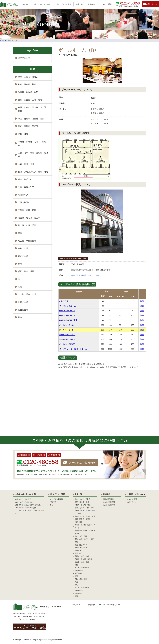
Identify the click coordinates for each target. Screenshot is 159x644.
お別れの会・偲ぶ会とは (43, 4)
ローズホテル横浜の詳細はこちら (85, 275)
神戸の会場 (23, 256)
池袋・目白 (23, 134)
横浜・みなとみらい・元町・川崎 (73, 259)
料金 (52, 505)
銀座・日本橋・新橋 (27, 84)
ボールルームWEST (67, 339)
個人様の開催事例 (109, 505)
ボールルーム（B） (67, 330)
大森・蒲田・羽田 (26, 164)
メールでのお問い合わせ (82, 463)
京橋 (20, 233)
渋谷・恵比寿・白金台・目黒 (31, 119)
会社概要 (92, 605)
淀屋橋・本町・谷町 (27, 210)
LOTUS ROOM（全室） (69, 320)
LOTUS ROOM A (67, 315)
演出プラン (54, 502)
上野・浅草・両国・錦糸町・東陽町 (33, 155)
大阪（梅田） (24, 202)
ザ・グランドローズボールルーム (73, 349)
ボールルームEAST (67, 344)
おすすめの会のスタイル (24, 502)
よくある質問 (132, 499)
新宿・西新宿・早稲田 (28, 126)
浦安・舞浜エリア (26, 179)
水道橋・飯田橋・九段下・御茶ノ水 (33, 143)
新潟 (20, 317)
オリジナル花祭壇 (56, 499)
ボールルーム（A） (67, 335)
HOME (26, 4)
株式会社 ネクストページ (37, 607)
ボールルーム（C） (67, 325)
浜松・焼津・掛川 (26, 271)
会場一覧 (79, 4)
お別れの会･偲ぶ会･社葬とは (27, 494)
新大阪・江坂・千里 (27, 225)
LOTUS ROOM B (67, 311)
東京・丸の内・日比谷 (28, 77)
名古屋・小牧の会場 (27, 241)
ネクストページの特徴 (23, 499)
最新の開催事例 (108, 499)
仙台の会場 (23, 310)
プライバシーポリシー (111, 605)
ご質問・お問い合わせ (136, 494)
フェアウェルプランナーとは (26, 508)
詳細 (142, 301)
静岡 (20, 264)
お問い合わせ (151, 4)
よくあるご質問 (106, 4)
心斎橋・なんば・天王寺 (29, 218)
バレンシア (64, 301)
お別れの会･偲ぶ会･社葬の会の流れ (28, 505)
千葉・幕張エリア (26, 187)
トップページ (77, 605)
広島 (20, 287)
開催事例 (91, 4)
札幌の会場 (23, 302)
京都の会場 (23, 248)
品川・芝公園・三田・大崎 (30, 100)
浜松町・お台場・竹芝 (28, 92)
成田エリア (23, 195)
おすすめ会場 (24, 58)
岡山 (20, 279)
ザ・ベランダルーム (68, 306)
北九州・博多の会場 (27, 294)
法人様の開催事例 (109, 502)
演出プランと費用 (64, 4)
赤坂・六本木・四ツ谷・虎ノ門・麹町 (33, 109)
